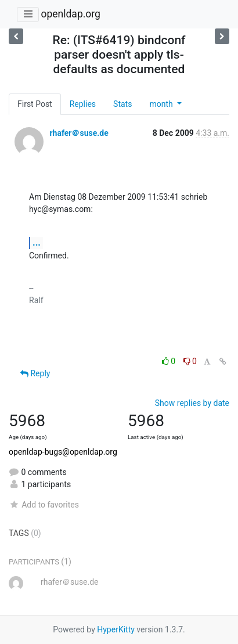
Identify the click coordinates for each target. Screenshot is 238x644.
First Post (35, 104)
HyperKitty (116, 629)
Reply (35, 373)
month (162, 104)
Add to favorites (44, 505)
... (37, 242)
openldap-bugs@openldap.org (63, 452)
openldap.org (70, 14)
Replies (83, 104)
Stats (122, 104)
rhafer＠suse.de (79, 133)
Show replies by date (192, 403)
